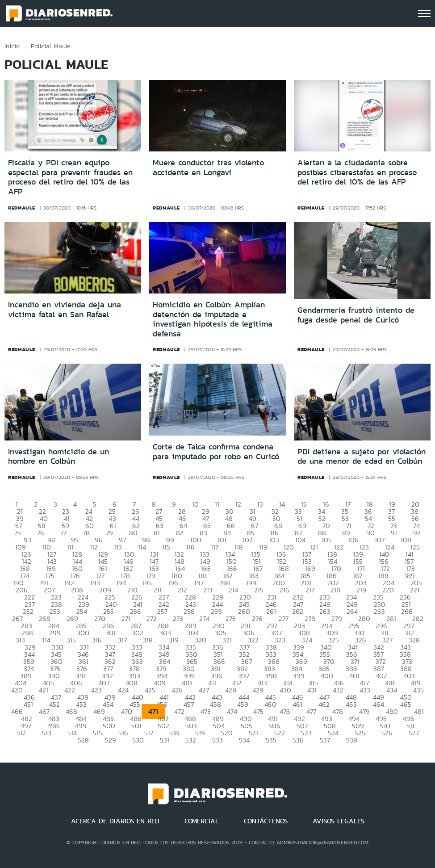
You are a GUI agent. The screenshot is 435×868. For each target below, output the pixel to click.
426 (177, 690)
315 (71, 640)
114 (142, 547)
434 (392, 690)
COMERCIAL (202, 821)
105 (327, 540)
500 (109, 726)
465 (406, 704)
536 (298, 740)
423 (96, 690)
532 (191, 740)
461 (297, 704)
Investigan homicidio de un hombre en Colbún (59, 457)
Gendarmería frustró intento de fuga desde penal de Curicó (356, 315)
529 (111, 740)
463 (351, 704)
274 (204, 619)
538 (352, 740)
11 (217, 504)
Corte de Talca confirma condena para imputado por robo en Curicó (216, 452)
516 (123, 733)
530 (138, 740)
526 (387, 733)
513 (47, 733)
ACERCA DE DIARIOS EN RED (115, 821)
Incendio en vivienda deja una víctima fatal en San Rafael (65, 310)
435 (418, 690)
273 (178, 619)
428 (231, 690)
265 (379, 611)
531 (165, 740)
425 (150, 690)
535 (271, 740)
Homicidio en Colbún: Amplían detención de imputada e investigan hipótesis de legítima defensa (213, 319)
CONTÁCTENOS (266, 821)
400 (327, 676)
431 (312, 690)
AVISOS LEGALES (339, 821)
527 (414, 733)
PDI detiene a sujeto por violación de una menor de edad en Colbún (362, 457)
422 (70, 690)
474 (232, 711)
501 (136, 726)
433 (365, 690)
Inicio (12, 46)
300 (83, 633)
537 (325, 740)
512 (21, 733)
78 (86, 533)
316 (97, 640)
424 (123, 690)
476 (285, 711)
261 (271, 611)
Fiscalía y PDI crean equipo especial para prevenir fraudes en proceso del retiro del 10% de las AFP (70, 177)
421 (44, 690)
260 (244, 611)
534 (244, 740)
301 (111, 633)
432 (338, 690)
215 (259, 590)
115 (166, 547)
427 (204, 690)
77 (63, 533)
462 (324, 704)
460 (270, 704)
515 (98, 733)
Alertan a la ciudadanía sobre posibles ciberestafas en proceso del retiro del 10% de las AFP (357, 172)
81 (157, 533)
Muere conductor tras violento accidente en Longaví (208, 168)
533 (217, 740)
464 (379, 704)
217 (310, 590)
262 (298, 611)
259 (216, 611)
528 (83, 740)
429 (258, 690)
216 (284, 590)
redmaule (22, 208)
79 (109, 533)
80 (133, 533)
